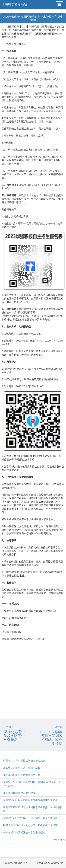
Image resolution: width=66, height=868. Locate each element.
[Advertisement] (33, 682)
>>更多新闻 (59, 840)
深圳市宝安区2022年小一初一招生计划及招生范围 (30, 818)
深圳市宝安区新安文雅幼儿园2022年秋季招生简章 (30, 800)
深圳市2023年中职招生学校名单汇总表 (24, 761)
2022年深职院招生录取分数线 (19, 793)
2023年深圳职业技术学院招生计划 (22, 775)
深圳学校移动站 (15, 4)
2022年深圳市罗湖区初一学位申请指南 (24, 832)
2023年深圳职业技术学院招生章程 (22, 768)
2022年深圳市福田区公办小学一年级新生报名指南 (30, 825)
